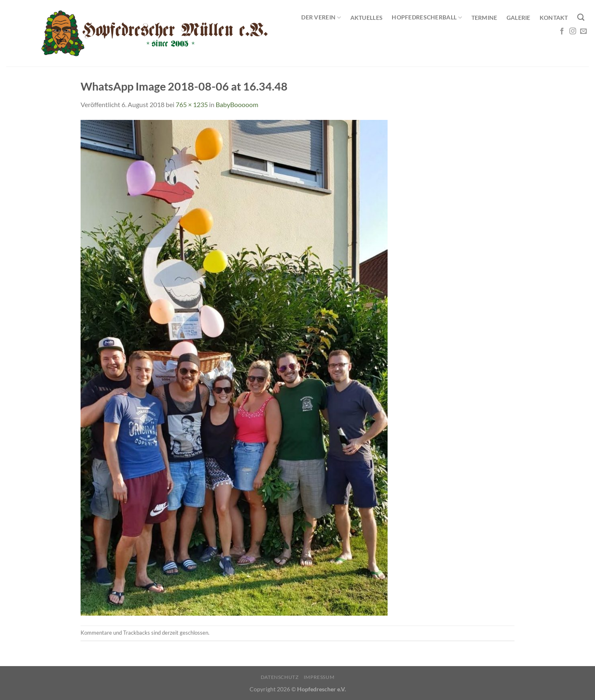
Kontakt (554, 18)
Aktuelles (367, 18)
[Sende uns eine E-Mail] (583, 31)
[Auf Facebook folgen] (562, 31)
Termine (484, 18)
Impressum (319, 677)
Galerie (519, 18)
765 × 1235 (192, 104)
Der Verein (321, 18)
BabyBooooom (237, 104)
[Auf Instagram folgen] (573, 31)
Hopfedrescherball (427, 18)
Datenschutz (280, 677)
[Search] (581, 18)
